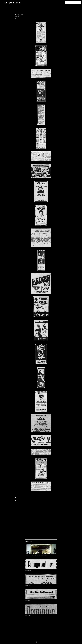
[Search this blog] (74, 2)
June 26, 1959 (28, 570)
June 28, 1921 (28, 600)
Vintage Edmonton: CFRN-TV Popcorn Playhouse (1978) (37, 555)
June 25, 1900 (28, 615)
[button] (16, 19)
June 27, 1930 (28, 585)
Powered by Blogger (41, 642)
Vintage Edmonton (12, 2)
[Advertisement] (41, 525)
